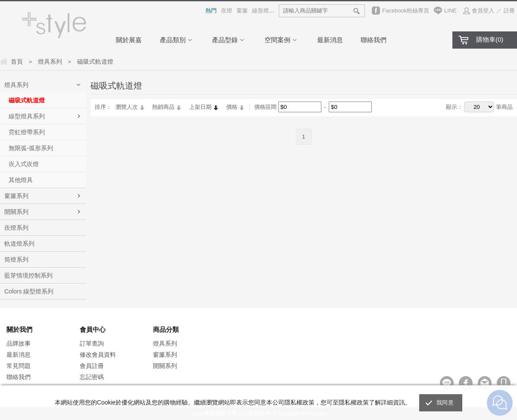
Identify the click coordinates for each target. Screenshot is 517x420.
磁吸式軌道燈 (27, 100)
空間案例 (282, 40)
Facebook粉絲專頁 (406, 11)
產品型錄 (229, 40)
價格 (232, 107)
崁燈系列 (16, 228)
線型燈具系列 (27, 116)
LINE (450, 11)
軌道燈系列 (19, 244)
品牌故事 (19, 343)
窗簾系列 (16, 196)
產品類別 (177, 40)
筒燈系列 (16, 259)
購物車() (490, 39)
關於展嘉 (129, 40)
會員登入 (483, 11)
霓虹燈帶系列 (27, 132)
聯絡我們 (374, 40)
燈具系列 (16, 85)
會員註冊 (92, 366)
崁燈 (227, 11)
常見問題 (19, 366)
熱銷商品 (163, 107)
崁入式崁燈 (24, 164)
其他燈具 (21, 180)
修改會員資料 (98, 355)
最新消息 (330, 40)
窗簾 (242, 11)
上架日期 (200, 107)
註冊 (509, 11)
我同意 (445, 403)
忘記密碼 (92, 377)
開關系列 (16, 212)
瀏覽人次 (127, 107)
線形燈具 (263, 11)
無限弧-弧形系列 (31, 148)
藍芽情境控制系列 (28, 275)
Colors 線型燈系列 (29, 291)
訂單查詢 (92, 343)
